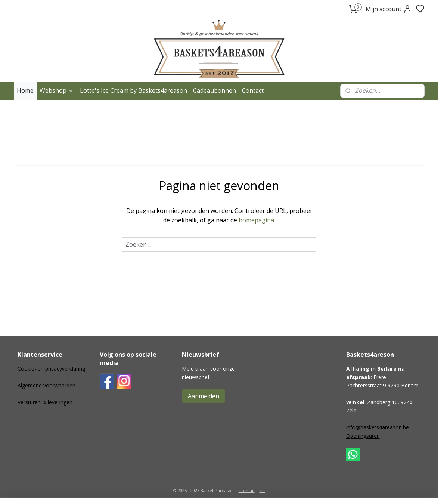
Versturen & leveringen (45, 402)
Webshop (57, 90)
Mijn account (389, 9)
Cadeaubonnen (215, 90)
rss (262, 490)
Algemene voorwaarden (46, 385)
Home (25, 90)
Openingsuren (363, 436)
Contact (253, 90)
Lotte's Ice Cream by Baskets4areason (133, 90)
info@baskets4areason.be (378, 427)
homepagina (256, 220)
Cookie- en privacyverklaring (51, 369)
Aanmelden (204, 396)
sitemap (247, 490)
